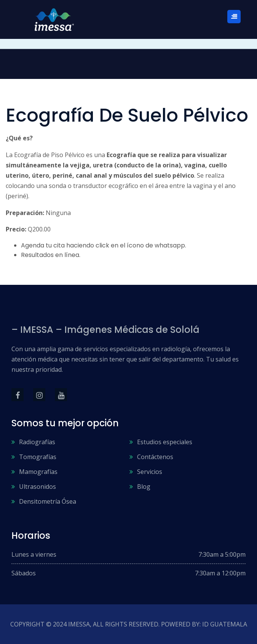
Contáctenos (155, 457)
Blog (144, 487)
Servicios (150, 472)
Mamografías (38, 472)
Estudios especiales (165, 442)
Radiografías (37, 442)
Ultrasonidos (38, 487)
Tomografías (38, 457)
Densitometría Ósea (48, 501)
